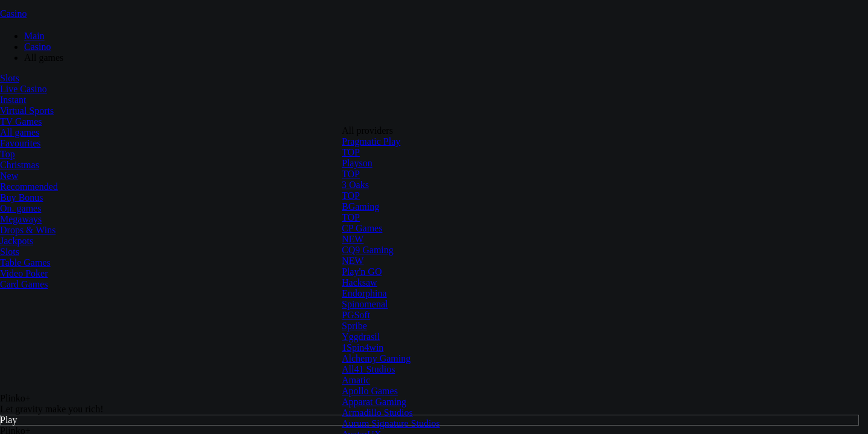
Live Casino (24, 89)
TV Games (21, 121)
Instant (13, 100)
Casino (13, 14)
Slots (10, 78)
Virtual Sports (27, 111)
